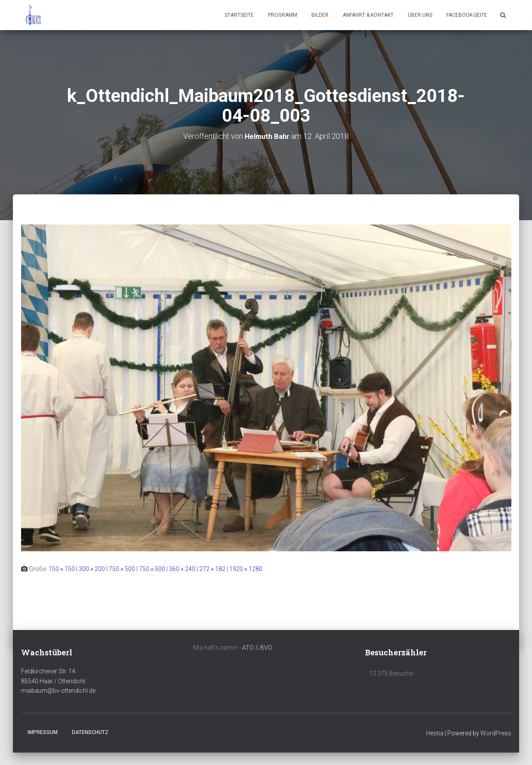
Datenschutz (90, 732)
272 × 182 (212, 568)
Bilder (320, 15)
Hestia (435, 733)
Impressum (43, 732)
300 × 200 (92, 568)
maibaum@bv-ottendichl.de (58, 691)
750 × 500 (122, 568)
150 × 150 (62, 568)
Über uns (420, 15)
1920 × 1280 (246, 568)
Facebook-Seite (467, 15)
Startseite (239, 15)
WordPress (496, 733)
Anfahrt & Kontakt (368, 15)
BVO (266, 647)
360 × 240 (182, 568)
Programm (283, 15)
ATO (248, 647)
